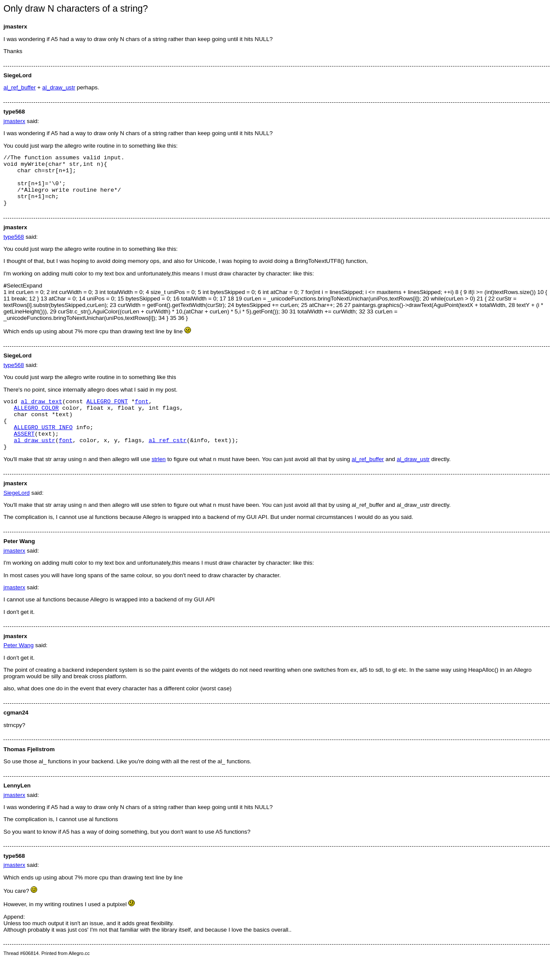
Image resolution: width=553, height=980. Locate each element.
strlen (159, 480)
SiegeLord (17, 514)
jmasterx (14, 121)
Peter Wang (19, 666)
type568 (14, 247)
